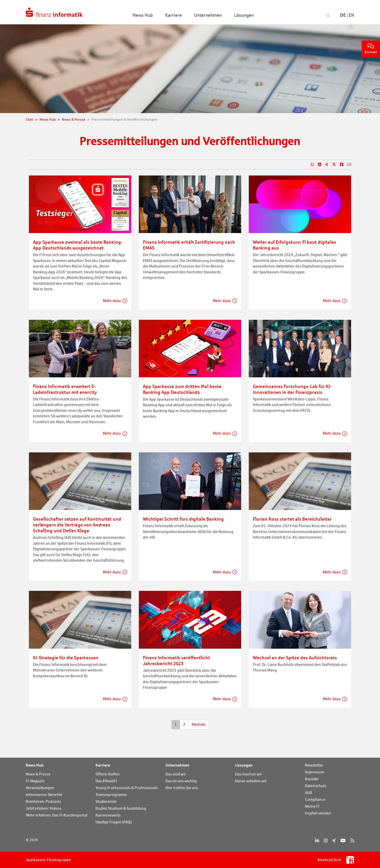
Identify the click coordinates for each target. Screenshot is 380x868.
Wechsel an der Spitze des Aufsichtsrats (295, 658)
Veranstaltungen (40, 788)
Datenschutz (316, 786)
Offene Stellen (108, 774)
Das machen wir (249, 774)
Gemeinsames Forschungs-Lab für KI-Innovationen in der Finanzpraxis (292, 389)
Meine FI (312, 806)
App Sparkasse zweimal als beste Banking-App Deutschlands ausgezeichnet (78, 245)
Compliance (315, 799)
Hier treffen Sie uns (182, 788)
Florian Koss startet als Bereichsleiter (292, 519)
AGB (309, 793)
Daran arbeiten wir (251, 781)
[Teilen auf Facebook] (340, 165)
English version (318, 813)
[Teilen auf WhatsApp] (310, 165)
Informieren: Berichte (44, 795)
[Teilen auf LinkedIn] (318, 165)
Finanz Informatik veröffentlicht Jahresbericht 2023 (176, 660)
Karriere (103, 765)
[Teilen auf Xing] (325, 165)
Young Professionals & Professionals (127, 788)
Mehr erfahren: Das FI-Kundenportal (57, 815)
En (351, 15)
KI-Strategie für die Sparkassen (66, 658)
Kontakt (371, 49)
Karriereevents (108, 815)
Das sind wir (176, 774)
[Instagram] (326, 840)
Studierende (106, 801)
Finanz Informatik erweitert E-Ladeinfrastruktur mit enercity (65, 389)
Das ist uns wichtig (181, 781)
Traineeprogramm (111, 795)
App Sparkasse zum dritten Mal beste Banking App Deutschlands (182, 389)
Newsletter (314, 765)
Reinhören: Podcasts (43, 801)
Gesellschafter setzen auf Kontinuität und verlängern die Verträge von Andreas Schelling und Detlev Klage (77, 525)
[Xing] (334, 840)
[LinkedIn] (317, 840)
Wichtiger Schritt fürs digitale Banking (183, 519)
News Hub (35, 765)
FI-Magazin (35, 781)
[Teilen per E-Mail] (347, 165)
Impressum (315, 772)
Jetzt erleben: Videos (44, 808)
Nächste (199, 724)
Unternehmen (177, 765)
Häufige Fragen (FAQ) (114, 822)
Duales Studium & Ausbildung (121, 808)
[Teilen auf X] (332, 165)
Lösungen (244, 765)
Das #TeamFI (106, 781)
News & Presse (38, 774)
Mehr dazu (112, 301)
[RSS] (352, 840)
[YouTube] (343, 840)
